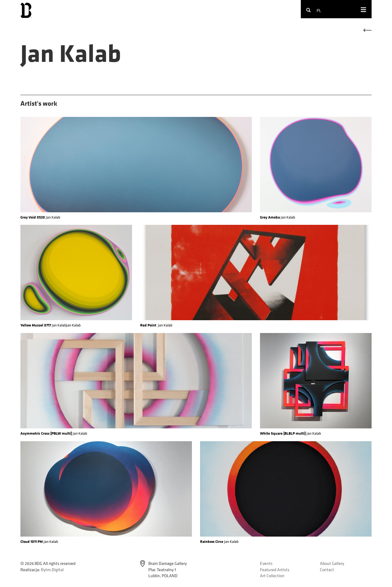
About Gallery (332, 563)
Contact (327, 570)
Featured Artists (275, 570)
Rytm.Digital (52, 570)
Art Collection (272, 576)
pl (319, 10)
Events (266, 563)
